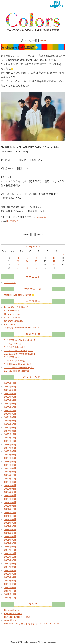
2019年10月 (10, 598)
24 (54, 265)
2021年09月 (10, 519)
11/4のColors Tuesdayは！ (18, 371)
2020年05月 (10, 574)
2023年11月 (10, 438)
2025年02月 (10, 407)
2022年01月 (10, 506)
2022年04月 (10, 495)
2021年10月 (10, 516)
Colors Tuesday (12, 318)
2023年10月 (10, 441)
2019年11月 (10, 594)
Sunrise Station (12, 610)
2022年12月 (10, 475)
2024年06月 (10, 421)
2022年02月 (10, 502)
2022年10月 (10, 479)
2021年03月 (10, 540)
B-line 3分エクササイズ (16, 307)
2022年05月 (10, 492)
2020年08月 (10, 564)
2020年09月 (10, 560)
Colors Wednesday (14, 321)
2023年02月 (10, 468)
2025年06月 (10, 393)
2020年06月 (10, 570)
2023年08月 (10, 448)
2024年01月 (10, 431)
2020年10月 (10, 557)
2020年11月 (10, 553)
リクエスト (10, 282)
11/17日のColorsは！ (15, 347)
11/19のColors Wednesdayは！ (20, 340)
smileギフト (10, 620)
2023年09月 (10, 445)
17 (54, 261)
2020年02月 (10, 584)
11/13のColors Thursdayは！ (19, 350)
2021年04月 (10, 536)
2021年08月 (10, 523)
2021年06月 (10, 530)
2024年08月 (10, 414)
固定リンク (13, 221)
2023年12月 (10, 434)
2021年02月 (10, 543)
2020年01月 (10, 588)
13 (18, 261)
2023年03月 (10, 465)
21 (27, 265)
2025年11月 (10, 383)
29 (36, 268)
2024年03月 (10, 428)
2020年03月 (10, 581)
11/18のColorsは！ (14, 344)
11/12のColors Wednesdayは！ (20, 354)
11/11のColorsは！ (14, 357)
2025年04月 (10, 400)
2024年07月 (10, 417)
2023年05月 (10, 458)
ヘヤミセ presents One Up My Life (22, 328)
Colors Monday (12, 311)
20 (18, 265)
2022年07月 (10, 485)
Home (43, 40)
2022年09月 (10, 482)
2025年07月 (10, 390)
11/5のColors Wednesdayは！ (19, 367)
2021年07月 (10, 526)
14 (27, 261)
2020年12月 (10, 550)
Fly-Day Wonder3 (13, 613)
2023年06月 (10, 455)
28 (27, 268)
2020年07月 (10, 567)
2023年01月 (10, 472)
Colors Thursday (12, 314)
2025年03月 (10, 404)
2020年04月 (10, 577)
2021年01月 (10, 547)
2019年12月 (10, 591)
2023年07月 (10, 451)
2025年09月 (10, 387)
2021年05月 (10, 533)
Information (42, 217)
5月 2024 (33, 247)
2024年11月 (10, 411)
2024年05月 (10, 424)
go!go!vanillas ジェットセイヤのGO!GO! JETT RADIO (32, 624)
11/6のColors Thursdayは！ (18, 364)
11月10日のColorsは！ (16, 361)
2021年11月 (10, 512)
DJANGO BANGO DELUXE (18, 617)
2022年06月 (10, 489)
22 (36, 265)
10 (54, 258)
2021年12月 (10, 509)
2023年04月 (10, 462)
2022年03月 (10, 499)
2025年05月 (10, 397)
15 (36, 261)
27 (18, 268)
